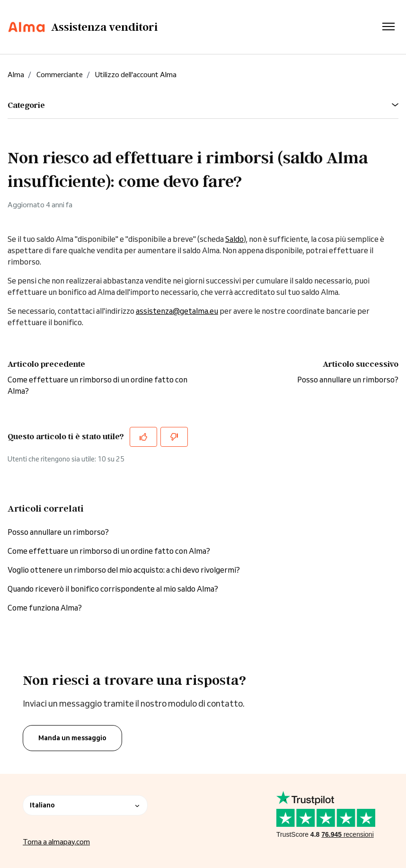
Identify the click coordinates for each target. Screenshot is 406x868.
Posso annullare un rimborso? (348, 380)
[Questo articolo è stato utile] (143, 437)
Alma (16, 75)
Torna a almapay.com (56, 842)
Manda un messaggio (72, 738)
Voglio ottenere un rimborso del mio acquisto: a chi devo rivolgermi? (124, 570)
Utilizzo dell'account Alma (136, 75)
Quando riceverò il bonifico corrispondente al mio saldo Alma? (113, 589)
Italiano (85, 805)
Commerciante (60, 75)
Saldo (234, 239)
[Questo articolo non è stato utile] (174, 437)
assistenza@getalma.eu (177, 311)
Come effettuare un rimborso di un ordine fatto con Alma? (109, 551)
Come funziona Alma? (45, 608)
